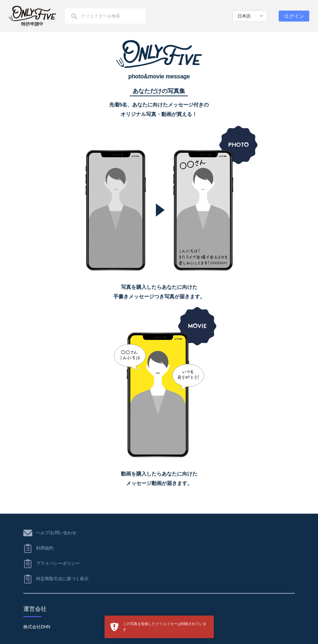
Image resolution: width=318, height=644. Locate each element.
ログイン (294, 16)
